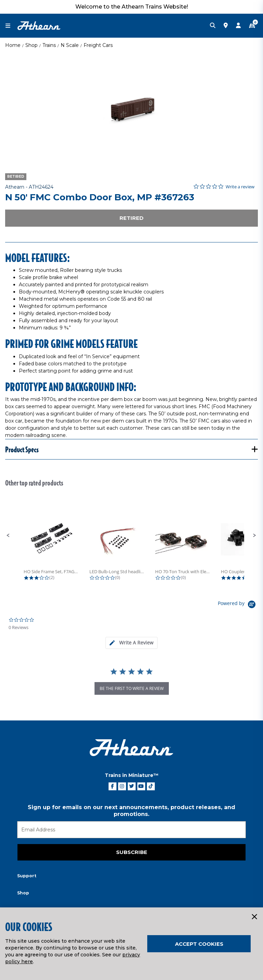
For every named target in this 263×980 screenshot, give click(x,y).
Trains (49, 45)
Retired (131, 218)
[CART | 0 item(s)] (252, 26)
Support (27, 876)
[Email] (131, 830)
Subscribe (132, 852)
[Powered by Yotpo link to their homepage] (238, 605)
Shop (32, 45)
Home (13, 45)
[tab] (131, 643)
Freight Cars (98, 45)
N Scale (70, 45)
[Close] (254, 917)
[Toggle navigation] (11, 26)
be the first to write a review (132, 688)
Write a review (240, 187)
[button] (8, 536)
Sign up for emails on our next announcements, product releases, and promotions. (131, 811)
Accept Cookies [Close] (199, 944)
